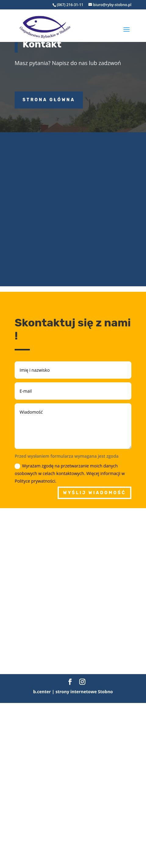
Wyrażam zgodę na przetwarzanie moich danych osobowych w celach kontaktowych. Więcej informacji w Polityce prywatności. (70, 473)
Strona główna (49, 100)
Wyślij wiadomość (94, 493)
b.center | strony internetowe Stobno (73, 692)
